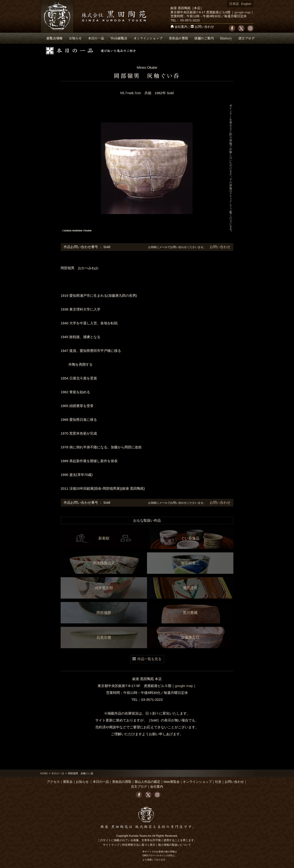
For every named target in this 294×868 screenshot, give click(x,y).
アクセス (53, 782)
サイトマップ (111, 845)
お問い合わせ (204, 27)
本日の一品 (96, 38)
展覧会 (68, 782)
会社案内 (181, 27)
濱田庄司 (190, 588)
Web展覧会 (119, 38)
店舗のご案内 (204, 38)
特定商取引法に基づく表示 (139, 845)
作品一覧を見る (149, 659)
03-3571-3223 (190, 20)
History (226, 38)
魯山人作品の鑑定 (147, 782)
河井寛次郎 (104, 588)
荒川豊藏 (190, 613)
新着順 (104, 538)
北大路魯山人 (104, 563)
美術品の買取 (178, 38)
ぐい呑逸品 (190, 538)
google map (242, 12)
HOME (44, 773)
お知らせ (75, 38)
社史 (218, 782)
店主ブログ (246, 38)
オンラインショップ (148, 38)
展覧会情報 (54, 38)
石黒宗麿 (104, 638)
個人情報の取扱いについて (175, 845)
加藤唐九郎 (190, 638)
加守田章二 (190, 563)
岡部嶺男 (104, 613)
